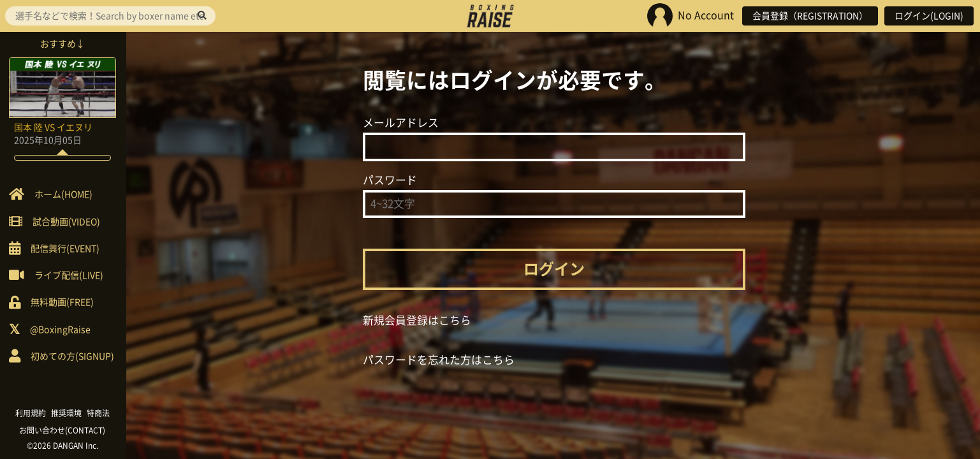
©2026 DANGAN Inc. (64, 446)
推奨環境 (68, 413)
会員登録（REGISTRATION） (810, 16)
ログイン (554, 269)
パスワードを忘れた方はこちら (439, 360)
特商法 (99, 413)
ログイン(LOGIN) (929, 16)
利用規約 (32, 413)
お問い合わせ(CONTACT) (64, 430)
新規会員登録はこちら (417, 320)
